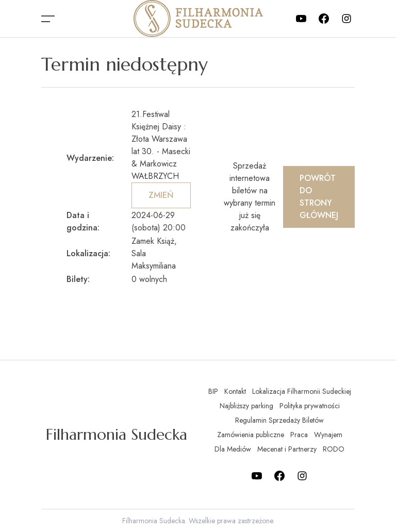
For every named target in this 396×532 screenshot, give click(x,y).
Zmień (161, 195)
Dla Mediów (233, 449)
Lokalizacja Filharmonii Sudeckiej (302, 391)
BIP (213, 391)
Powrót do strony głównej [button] (319, 197)
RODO (334, 449)
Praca (299, 435)
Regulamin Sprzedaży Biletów (279, 420)
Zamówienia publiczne (251, 435)
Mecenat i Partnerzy (287, 449)
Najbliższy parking (246, 406)
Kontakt (235, 391)
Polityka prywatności (310, 406)
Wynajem (328, 435)
